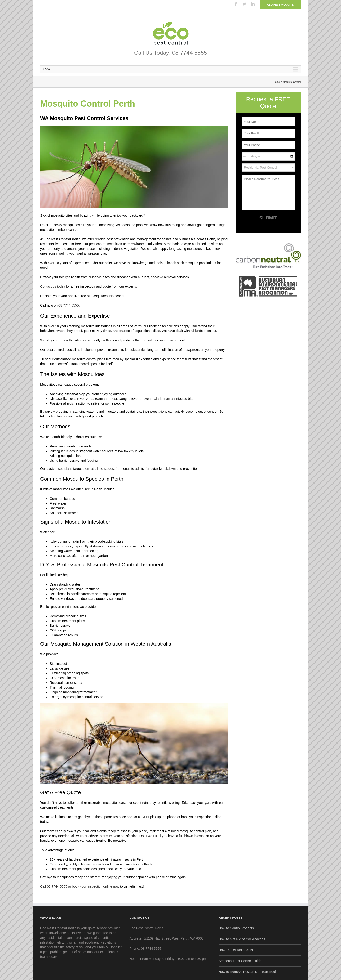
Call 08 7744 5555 (54, 886)
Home (277, 82)
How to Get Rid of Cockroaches (242, 939)
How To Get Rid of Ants (236, 950)
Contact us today (53, 286)
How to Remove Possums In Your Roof (247, 972)
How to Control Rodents (236, 928)
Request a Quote (280, 5)
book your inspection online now (95, 886)
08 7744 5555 (68, 305)
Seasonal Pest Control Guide (240, 961)
